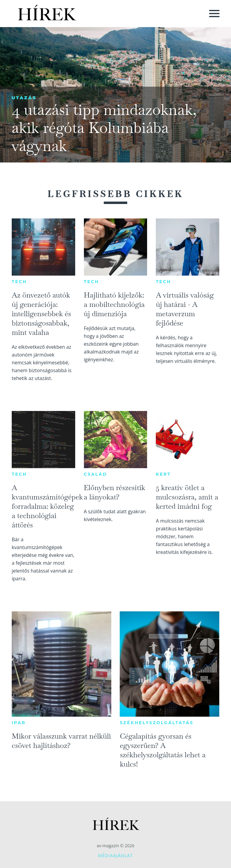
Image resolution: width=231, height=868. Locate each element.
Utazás (24, 98)
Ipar (19, 723)
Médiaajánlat (115, 856)
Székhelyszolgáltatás (157, 723)
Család (95, 474)
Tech (19, 282)
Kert (163, 474)
